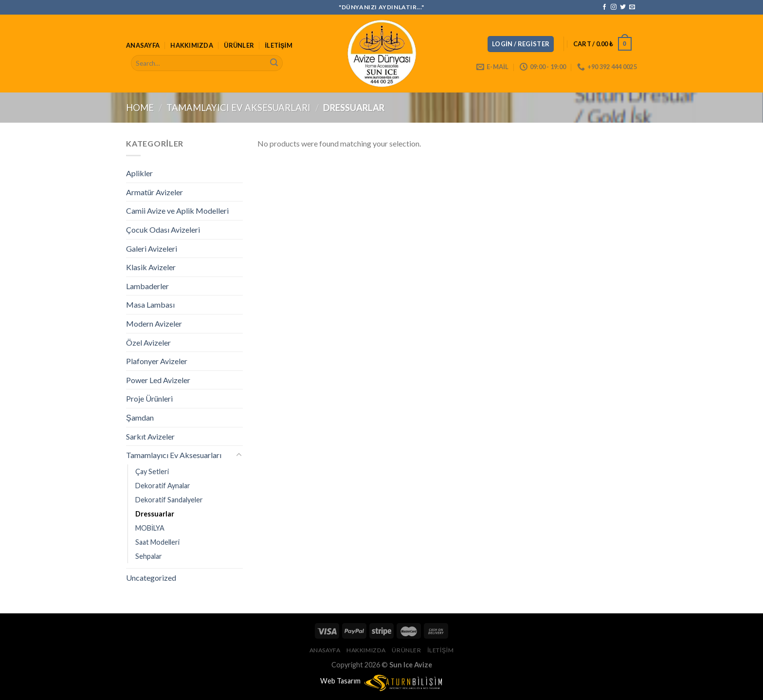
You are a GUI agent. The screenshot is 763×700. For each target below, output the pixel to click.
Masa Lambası (150, 304)
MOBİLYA (150, 528)
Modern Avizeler (154, 323)
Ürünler (239, 45)
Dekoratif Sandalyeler (169, 500)
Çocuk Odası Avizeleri (163, 230)
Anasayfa (143, 45)
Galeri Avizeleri (152, 249)
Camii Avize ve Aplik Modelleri (177, 211)
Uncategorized (151, 578)
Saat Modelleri (157, 542)
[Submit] (274, 63)
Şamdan (140, 417)
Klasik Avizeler (151, 267)
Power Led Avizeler (158, 380)
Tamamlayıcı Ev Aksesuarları (238, 108)
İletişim (279, 45)
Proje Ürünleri (149, 398)
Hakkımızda (192, 45)
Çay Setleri (152, 471)
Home (140, 108)
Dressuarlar (155, 514)
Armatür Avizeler (154, 192)
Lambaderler (147, 286)
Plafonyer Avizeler (157, 361)
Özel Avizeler (148, 342)
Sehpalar (149, 556)
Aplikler (139, 173)
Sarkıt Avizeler (150, 436)
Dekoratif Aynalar (163, 486)
